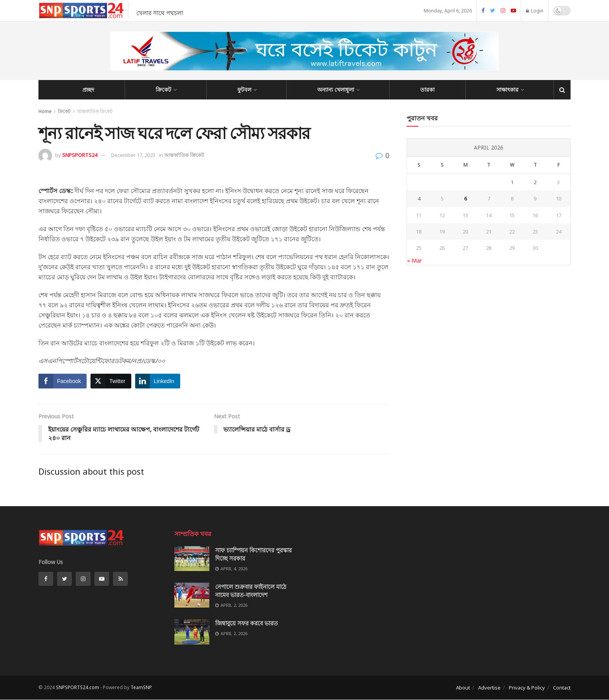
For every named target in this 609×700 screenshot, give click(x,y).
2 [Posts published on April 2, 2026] (535, 182)
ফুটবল (244, 90)
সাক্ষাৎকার (507, 90)
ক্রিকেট (164, 90)
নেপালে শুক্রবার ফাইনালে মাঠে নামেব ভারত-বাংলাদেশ (251, 591)
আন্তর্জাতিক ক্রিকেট (95, 111)
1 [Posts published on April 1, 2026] (512, 182)
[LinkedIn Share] (158, 381)
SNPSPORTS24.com (77, 687)
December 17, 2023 (133, 155)
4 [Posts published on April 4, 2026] (419, 199)
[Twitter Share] (111, 381)
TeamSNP (141, 687)
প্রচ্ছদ (88, 90)
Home (45, 111)
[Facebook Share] (63, 381)
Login (535, 11)
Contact (562, 688)
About (463, 688)
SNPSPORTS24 (80, 155)
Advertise (489, 688)
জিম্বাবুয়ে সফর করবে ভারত (246, 623)
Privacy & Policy (527, 688)
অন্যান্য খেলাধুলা (336, 90)
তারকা (427, 90)
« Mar (414, 260)
